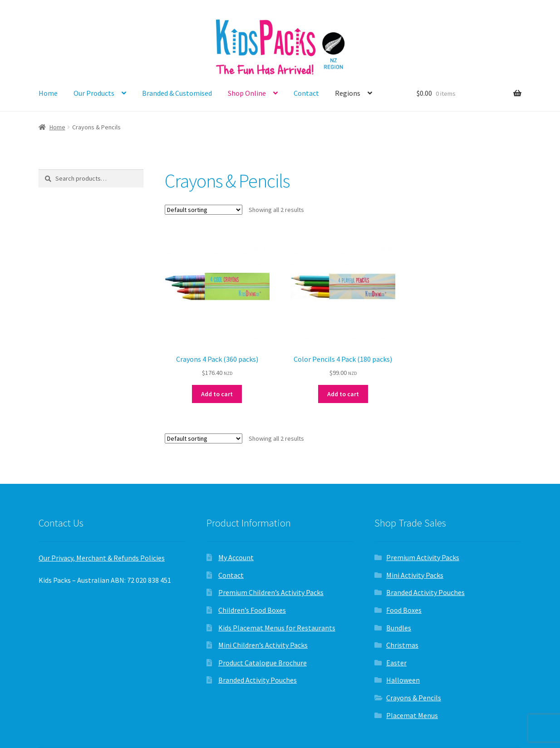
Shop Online (247, 93)
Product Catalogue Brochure (263, 663)
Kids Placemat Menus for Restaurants (277, 628)
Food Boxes (404, 610)
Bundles (399, 628)
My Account (236, 557)
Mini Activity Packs (415, 575)
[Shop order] (204, 210)
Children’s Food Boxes (252, 610)
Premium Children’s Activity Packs (271, 592)
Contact (306, 93)
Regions (348, 93)
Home (48, 93)
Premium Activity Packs (423, 557)
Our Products (94, 93)
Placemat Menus (412, 715)
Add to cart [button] (217, 394)
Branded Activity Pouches (258, 680)
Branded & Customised (177, 93)
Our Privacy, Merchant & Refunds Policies (102, 558)
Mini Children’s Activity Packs (263, 645)
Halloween (403, 680)
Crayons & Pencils (414, 698)
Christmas (402, 645)
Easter (396, 663)
